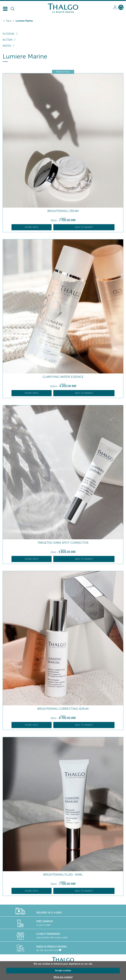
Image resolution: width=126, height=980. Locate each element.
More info (32, 227)
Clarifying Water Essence (63, 377)
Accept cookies (63, 970)
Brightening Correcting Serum (63, 709)
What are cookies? (63, 977)
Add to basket (84, 227)
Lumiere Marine (24, 21)
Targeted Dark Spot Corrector (63, 543)
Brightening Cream (63, 211)
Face (9, 21)
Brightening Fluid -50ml (63, 875)
